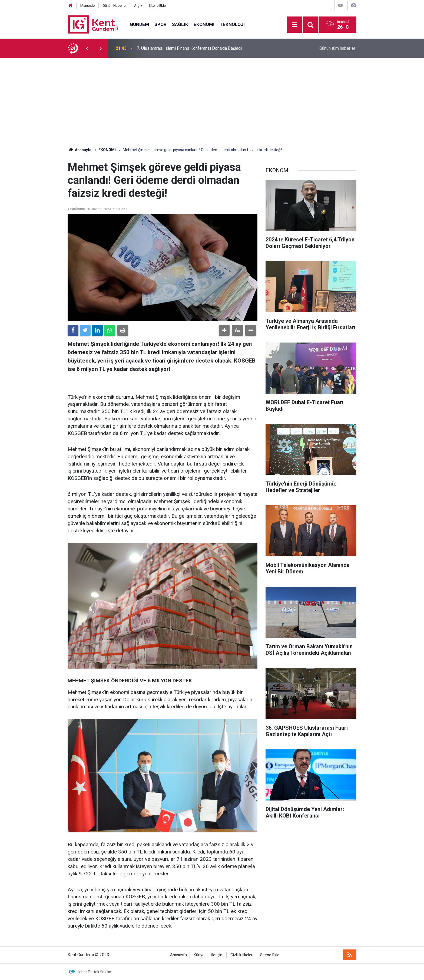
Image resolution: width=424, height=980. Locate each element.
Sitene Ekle (157, 6)
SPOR (160, 24)
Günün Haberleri (115, 6)
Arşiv (138, 6)
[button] (224, 330)
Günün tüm (338, 48)
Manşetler (88, 6)
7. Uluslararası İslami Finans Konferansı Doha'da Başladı (189, 48)
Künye (199, 955)
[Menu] (294, 25)
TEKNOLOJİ (232, 24)
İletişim (217, 955)
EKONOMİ (204, 24)
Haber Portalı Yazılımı (95, 972)
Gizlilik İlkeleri (242, 955)
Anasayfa (178, 955)
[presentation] (87, 48)
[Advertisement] (212, 98)
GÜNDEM (139, 24)
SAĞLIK (180, 24)
